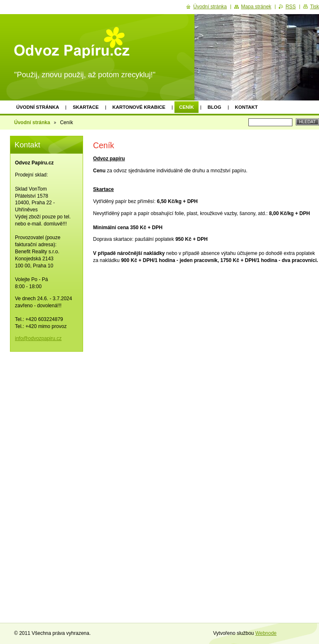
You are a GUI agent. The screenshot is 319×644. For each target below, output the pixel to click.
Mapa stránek (256, 7)
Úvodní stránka (38, 107)
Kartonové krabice (139, 107)
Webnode (266, 633)
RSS (291, 7)
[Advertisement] (206, 337)
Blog (215, 107)
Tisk (314, 7)
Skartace (86, 107)
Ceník (186, 107)
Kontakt (247, 107)
